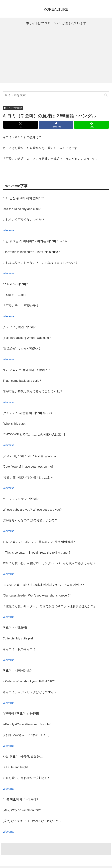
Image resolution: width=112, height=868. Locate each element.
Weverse (9, 230)
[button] (106, 95)
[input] (56, 95)
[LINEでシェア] (91, 125)
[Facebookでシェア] (56, 125)
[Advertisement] (56, 55)
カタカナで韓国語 (13, 108)
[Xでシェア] (20, 125)
